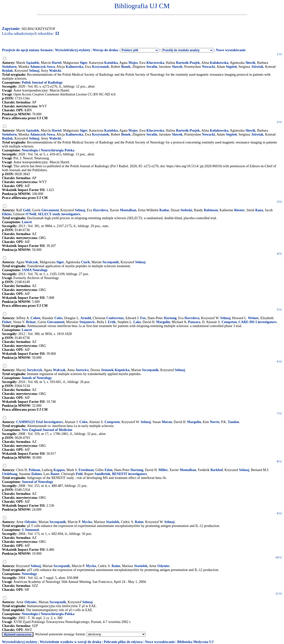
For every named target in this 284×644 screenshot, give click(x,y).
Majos (133, 63)
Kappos (59, 470)
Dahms (37, 474)
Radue (164, 210)
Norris (215, 422)
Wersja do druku (105, 50)
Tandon (233, 422)
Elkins (7, 214)
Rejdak (7, 71)
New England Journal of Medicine (47, 430)
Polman (34, 470)
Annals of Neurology (37, 378)
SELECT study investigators (59, 214)
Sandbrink (102, 474)
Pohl (79, 474)
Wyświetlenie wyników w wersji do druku (71, 642)
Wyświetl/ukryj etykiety (73, 50)
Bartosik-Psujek (188, 63)
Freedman (86, 470)
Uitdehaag (10, 474)
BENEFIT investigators (130, 474)
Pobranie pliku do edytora (123, 642)
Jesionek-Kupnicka (115, 370)
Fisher (7, 322)
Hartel (57, 63)
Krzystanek (101, 67)
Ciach (85, 262)
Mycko (87, 522)
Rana (259, 210)
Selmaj (34, 71)
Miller (163, 470)
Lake (137, 322)
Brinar (31, 322)
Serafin (152, 67)
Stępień (231, 67)
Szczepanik (111, 262)
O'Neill (31, 214)
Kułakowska (219, 63)
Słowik (250, 63)
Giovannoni (50, 210)
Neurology (29, 574)
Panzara (194, 322)
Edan (109, 470)
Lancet (27, 222)
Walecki (55, 71)
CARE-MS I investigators (258, 322)
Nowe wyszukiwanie (231, 50)
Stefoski (186, 210)
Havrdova (100, 210)
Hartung (170, 318)
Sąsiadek (33, 63)
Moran (167, 422)
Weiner (253, 318)
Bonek (126, 67)
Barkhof (217, 470)
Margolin (163, 322)
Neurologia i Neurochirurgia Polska (48, 150)
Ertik (112, 322)
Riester (239, 210)
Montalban (128, 210)
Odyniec (31, 522)
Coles (59, 318)
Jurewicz (82, 370)
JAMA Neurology (35, 270)
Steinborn (9, 67)
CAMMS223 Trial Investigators (39, 422)
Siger (83, 63)
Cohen (35, 318)
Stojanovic (87, 322)
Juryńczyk (35, 370)
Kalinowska (74, 67)
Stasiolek (113, 522)
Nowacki (209, 67)
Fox (143, 318)
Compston (229, 322)
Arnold (86, 318)
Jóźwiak (257, 67)
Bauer (55, 474)
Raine (139, 522)
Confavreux (115, 318)
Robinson (211, 210)
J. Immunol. (31, 530)
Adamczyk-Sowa (42, 67)
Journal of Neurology (37, 482)
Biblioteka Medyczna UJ (195, 642)
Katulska (111, 63)
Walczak (32, 262)
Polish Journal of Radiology (42, 83)
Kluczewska (155, 63)
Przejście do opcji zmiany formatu (27, 50)
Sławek (177, 67)
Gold (27, 210)
